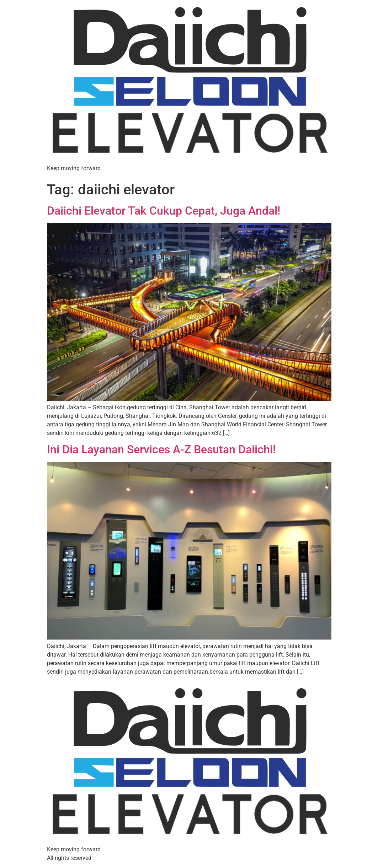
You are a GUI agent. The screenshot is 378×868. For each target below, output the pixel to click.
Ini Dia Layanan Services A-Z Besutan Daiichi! (161, 449)
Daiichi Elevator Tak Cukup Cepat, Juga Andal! (164, 211)
